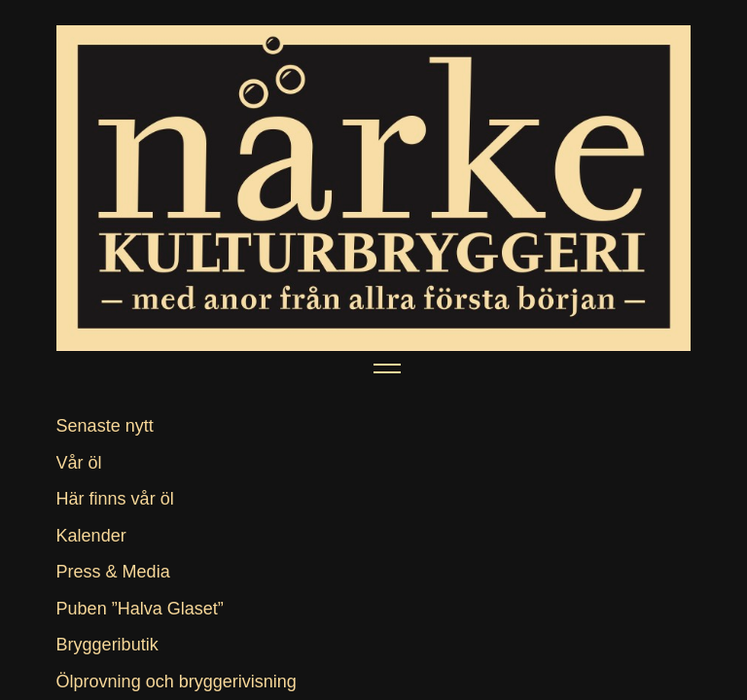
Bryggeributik (107, 645)
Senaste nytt (105, 426)
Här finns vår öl (115, 499)
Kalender (91, 536)
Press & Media (113, 572)
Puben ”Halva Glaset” (140, 609)
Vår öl (79, 463)
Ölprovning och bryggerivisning (177, 682)
